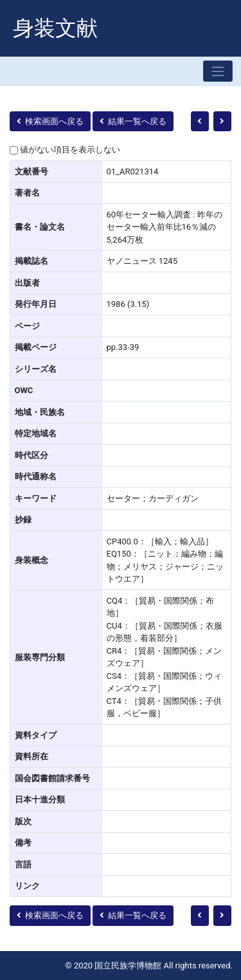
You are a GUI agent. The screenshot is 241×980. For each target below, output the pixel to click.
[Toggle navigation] (218, 71)
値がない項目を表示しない (70, 150)
